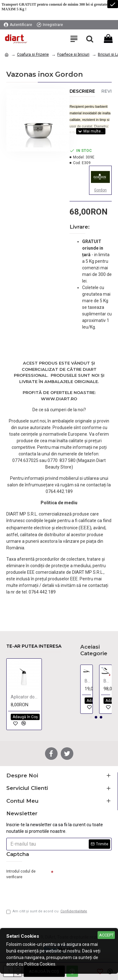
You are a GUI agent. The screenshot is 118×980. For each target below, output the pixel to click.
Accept (106, 935)
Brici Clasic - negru (107, 681)
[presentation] (50, 892)
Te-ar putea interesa (34, 646)
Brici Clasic (88, 681)
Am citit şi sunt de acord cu (47, 912)
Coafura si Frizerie (33, 54)
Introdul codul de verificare (21, 874)
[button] (91, 717)
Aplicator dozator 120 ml (25, 697)
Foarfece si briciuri (73, 54)
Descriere (82, 91)
